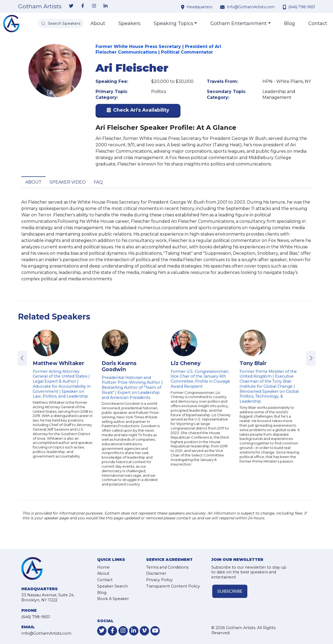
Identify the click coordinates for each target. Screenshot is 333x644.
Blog (289, 23)
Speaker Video (68, 182)
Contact (318, 23)
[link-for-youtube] (155, 631)
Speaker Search (112, 586)
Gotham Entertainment (239, 23)
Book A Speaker (113, 599)
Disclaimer (156, 573)
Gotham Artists (40, 6)
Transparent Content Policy (173, 586)
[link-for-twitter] (71, 6)
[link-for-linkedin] (106, 6)
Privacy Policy (159, 580)
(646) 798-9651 (302, 7)
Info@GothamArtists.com (251, 7)
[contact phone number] (285, 7)
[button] (138, 111)
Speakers (129, 23)
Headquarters (199, 7)
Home (103, 567)
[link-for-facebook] (83, 6)
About (98, 23)
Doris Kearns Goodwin (119, 366)
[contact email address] (223, 7)
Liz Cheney (186, 363)
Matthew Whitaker (58, 363)
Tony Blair (253, 363)
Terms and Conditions (167, 567)
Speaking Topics (174, 23)
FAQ (98, 182)
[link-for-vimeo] (144, 631)
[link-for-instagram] (94, 6)
